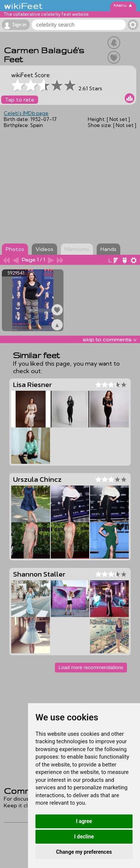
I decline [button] (84, 837)
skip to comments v (109, 339)
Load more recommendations (91, 667)
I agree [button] (84, 821)
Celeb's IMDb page (26, 113)
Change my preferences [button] (84, 852)
